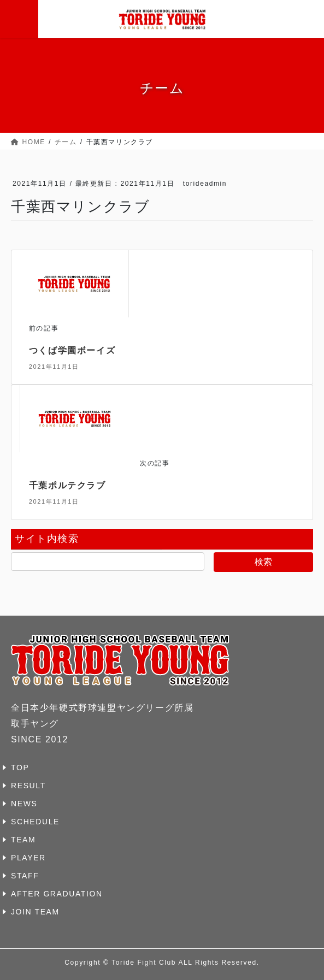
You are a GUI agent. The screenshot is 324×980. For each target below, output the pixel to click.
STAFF (25, 876)
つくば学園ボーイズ (72, 350)
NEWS (24, 804)
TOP (20, 768)
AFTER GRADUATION (57, 894)
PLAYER (28, 858)
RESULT (28, 786)
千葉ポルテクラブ (67, 485)
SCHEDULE (35, 822)
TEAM (23, 840)
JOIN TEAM (35, 912)
